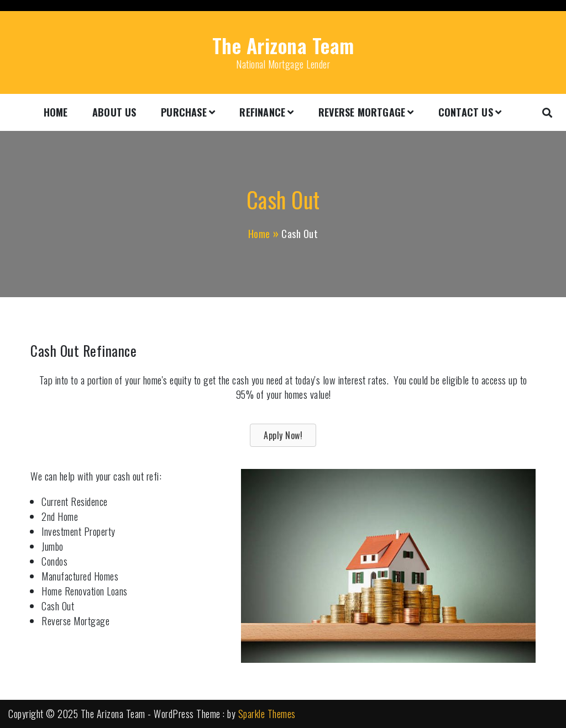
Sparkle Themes (267, 714)
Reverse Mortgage (362, 112)
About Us (114, 112)
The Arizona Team (283, 45)
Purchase (184, 112)
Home (56, 112)
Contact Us (466, 112)
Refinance (262, 112)
